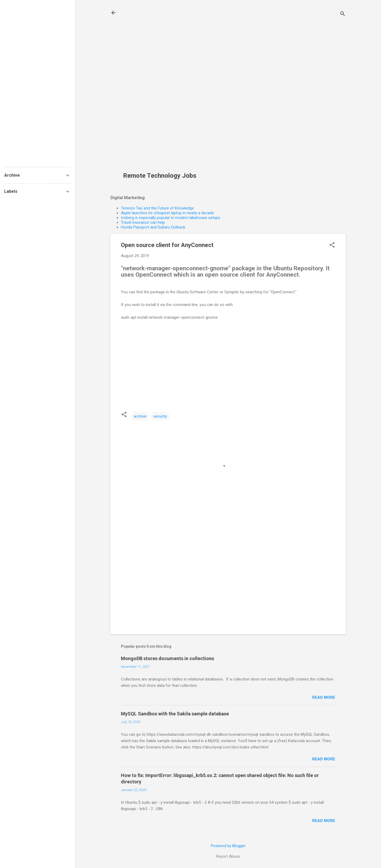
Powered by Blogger (228, 846)
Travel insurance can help (143, 222)
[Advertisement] (162, 89)
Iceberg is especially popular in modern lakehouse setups (171, 218)
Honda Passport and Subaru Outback (153, 227)
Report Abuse (228, 856)
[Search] (343, 14)
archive (140, 416)
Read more (324, 697)
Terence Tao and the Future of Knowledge (157, 208)
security (160, 416)
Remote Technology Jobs (160, 176)
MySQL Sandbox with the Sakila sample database (175, 714)
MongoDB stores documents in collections (167, 658)
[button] (332, 245)
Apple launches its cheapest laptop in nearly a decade (167, 213)
